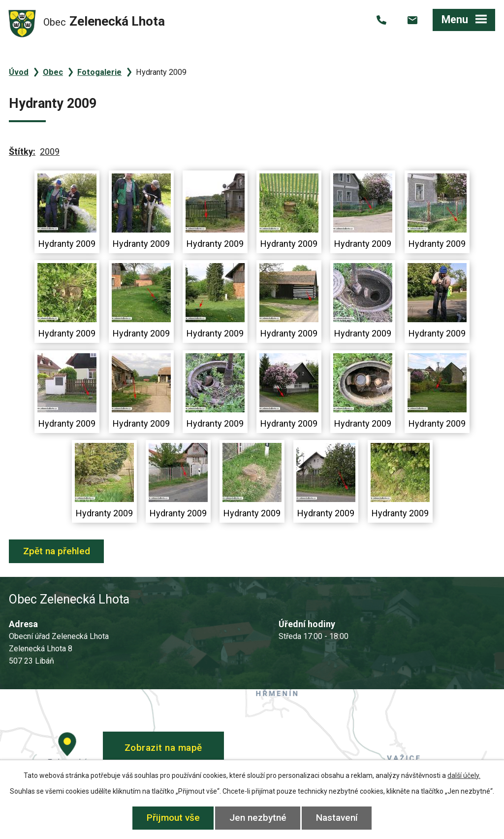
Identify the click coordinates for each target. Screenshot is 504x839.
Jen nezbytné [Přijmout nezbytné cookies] (258, 818)
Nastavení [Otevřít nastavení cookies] (337, 818)
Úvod (19, 72)
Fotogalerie (99, 72)
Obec (53, 72)
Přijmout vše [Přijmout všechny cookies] (173, 818)
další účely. (464, 775)
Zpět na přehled (57, 551)
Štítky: (22, 151)
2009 (50, 151)
